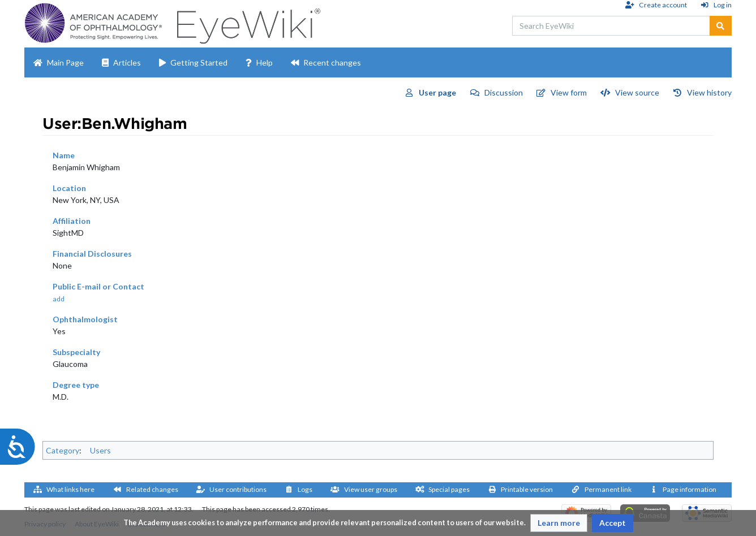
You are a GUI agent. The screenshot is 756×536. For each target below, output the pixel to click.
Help (265, 62)
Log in (723, 5)
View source (637, 92)
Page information (690, 489)
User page (437, 92)
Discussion (504, 92)
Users (100, 450)
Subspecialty (76, 352)
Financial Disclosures (92, 254)
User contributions (238, 489)
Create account (663, 5)
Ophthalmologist (85, 319)
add (59, 299)
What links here (70, 489)
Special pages (449, 489)
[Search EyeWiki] (611, 26)
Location (69, 188)
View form (569, 92)
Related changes (152, 489)
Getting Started (199, 62)
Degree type (76, 385)
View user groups (371, 489)
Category (63, 450)
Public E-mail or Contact (98, 286)
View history (709, 92)
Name (64, 155)
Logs (305, 489)
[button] (559, 523)
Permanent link (608, 489)
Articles (127, 62)
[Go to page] (721, 26)
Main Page (65, 62)
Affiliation (72, 221)
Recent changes (332, 62)
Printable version (527, 489)
